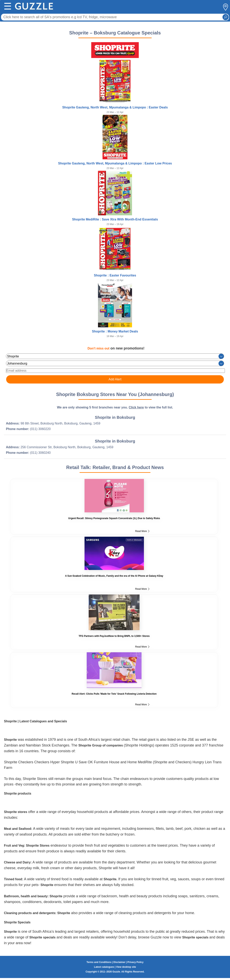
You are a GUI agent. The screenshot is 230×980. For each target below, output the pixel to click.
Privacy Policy (135, 962)
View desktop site (126, 967)
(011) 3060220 (40, 429)
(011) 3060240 (40, 453)
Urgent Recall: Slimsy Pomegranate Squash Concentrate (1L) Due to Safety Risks (114, 518)
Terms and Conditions (99, 962)
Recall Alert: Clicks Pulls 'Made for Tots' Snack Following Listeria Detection (114, 694)
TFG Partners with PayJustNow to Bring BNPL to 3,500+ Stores (114, 636)
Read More (142, 531)
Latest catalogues (104, 967)
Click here (136, 407)
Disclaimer (119, 962)
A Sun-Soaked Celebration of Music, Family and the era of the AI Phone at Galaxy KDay (114, 576)
